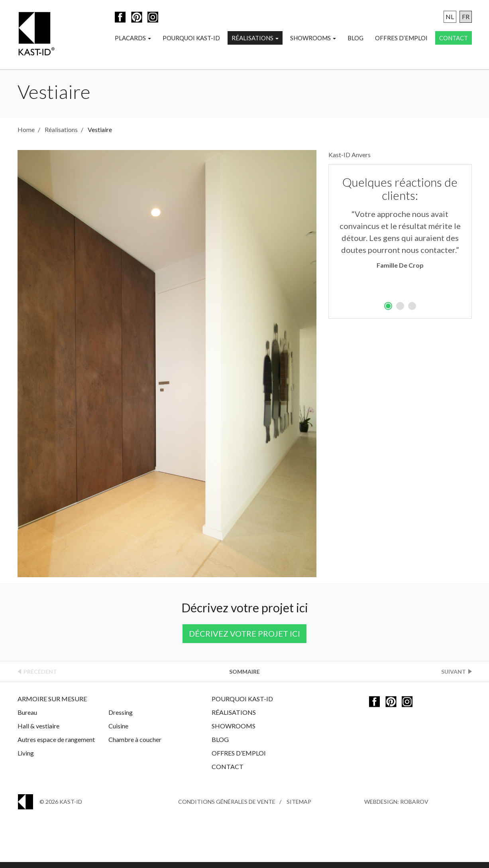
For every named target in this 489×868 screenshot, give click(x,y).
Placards (133, 38)
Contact (454, 38)
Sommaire (244, 678)
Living (26, 759)
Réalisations (255, 38)
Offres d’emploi (401, 38)
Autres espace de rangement (56, 745)
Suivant (454, 678)
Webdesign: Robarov (396, 808)
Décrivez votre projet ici (244, 639)
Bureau (27, 718)
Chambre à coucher (135, 745)
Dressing (121, 718)
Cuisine (118, 732)
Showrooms (313, 38)
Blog (355, 38)
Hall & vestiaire (38, 732)
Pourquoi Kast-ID (191, 38)
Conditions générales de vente (227, 808)
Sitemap (299, 808)
